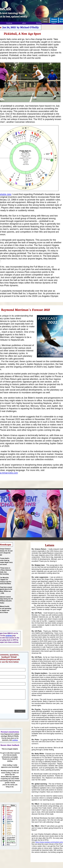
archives (9, 635)
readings (15, 740)
